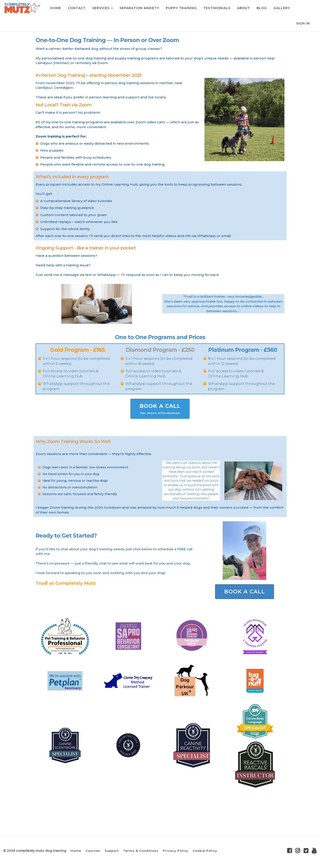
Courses (93, 851)
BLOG (261, 8)
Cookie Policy (205, 851)
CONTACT (76, 8)
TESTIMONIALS (216, 8)
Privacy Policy (176, 851)
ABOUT (243, 8)
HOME (55, 8)
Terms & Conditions (141, 851)
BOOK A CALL (160, 409)
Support (112, 851)
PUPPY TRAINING (181, 8)
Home (76, 851)
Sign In (303, 23)
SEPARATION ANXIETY (139, 8)
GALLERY (281, 8)
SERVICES (102, 8)
